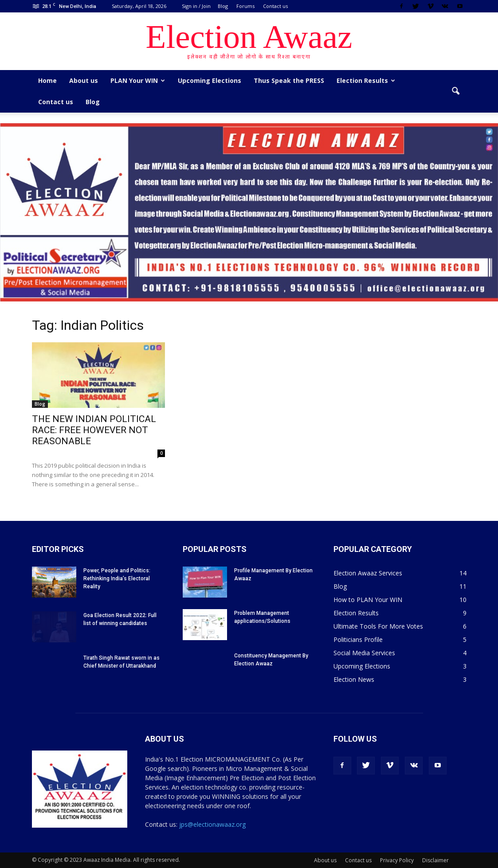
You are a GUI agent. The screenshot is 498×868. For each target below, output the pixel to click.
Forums (245, 6)
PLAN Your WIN (138, 80)
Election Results (366, 80)
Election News (354, 679)
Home (47, 80)
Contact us (275, 6)
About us (84, 80)
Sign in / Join (196, 6)
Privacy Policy (397, 860)
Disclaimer (435, 860)
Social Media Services (364, 653)
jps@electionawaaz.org (212, 824)
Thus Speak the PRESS (289, 80)
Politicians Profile (358, 639)
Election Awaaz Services (368, 573)
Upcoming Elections (210, 80)
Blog (223, 6)
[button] (456, 91)
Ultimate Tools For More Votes (378, 626)
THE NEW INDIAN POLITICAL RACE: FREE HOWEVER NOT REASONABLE (94, 430)
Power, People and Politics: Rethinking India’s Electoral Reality (117, 579)
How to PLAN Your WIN (368, 600)
